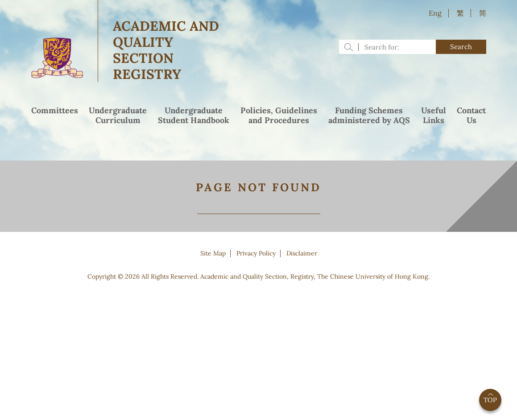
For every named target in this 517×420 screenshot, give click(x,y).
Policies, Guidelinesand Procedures (279, 115)
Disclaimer (302, 253)
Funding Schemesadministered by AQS (369, 115)
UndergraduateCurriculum (118, 115)
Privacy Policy (256, 253)
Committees (55, 111)
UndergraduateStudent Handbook (194, 115)
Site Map (213, 253)
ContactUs (471, 115)
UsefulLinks (434, 115)
